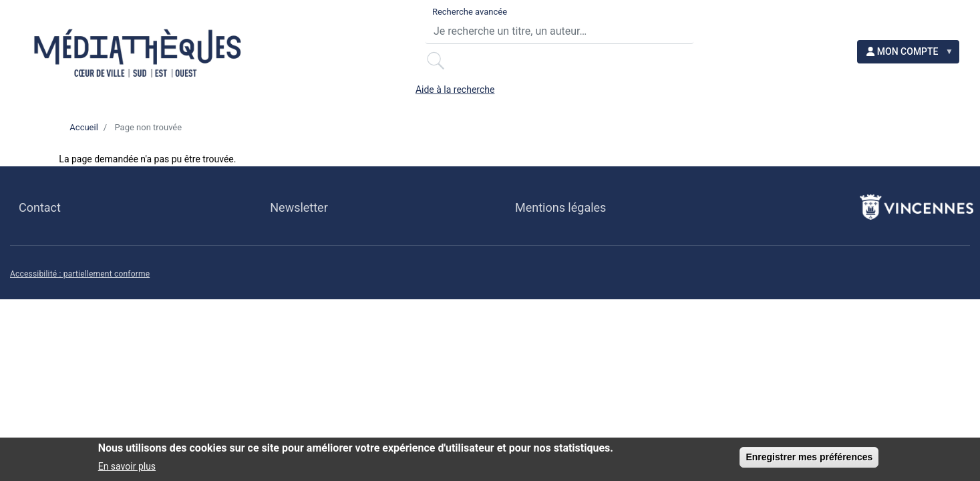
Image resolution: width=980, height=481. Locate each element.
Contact (40, 215)
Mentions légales (560, 215)
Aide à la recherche (762, 19)
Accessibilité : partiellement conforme (80, 282)
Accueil (84, 135)
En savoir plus (127, 470)
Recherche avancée (385, 18)
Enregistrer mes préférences (809, 460)
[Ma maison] (45, 90)
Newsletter (299, 215)
